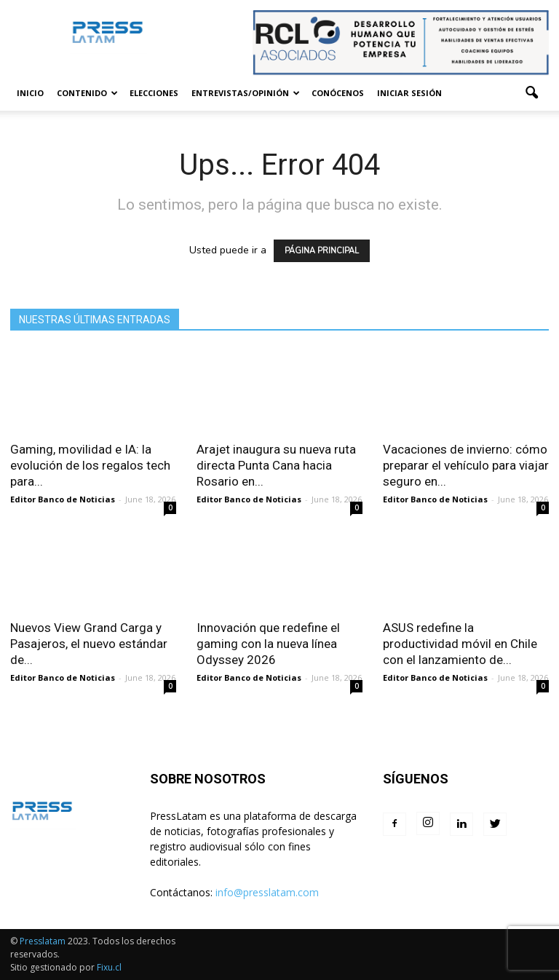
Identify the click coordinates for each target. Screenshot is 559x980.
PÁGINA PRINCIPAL (322, 251)
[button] (531, 93)
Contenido (87, 93)
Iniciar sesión (409, 93)
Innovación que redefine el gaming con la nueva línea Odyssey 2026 (268, 644)
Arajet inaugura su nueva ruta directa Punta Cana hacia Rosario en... (276, 465)
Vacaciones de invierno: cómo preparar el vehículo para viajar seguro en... (466, 465)
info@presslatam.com (267, 892)
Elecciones (154, 93)
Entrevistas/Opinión (246, 93)
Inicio (30, 93)
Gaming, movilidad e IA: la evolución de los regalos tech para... (90, 465)
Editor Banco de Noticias (63, 499)
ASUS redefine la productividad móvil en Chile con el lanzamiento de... (460, 644)
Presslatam (43, 941)
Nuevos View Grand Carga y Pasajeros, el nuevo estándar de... (89, 644)
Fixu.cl (109, 967)
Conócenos (338, 93)
